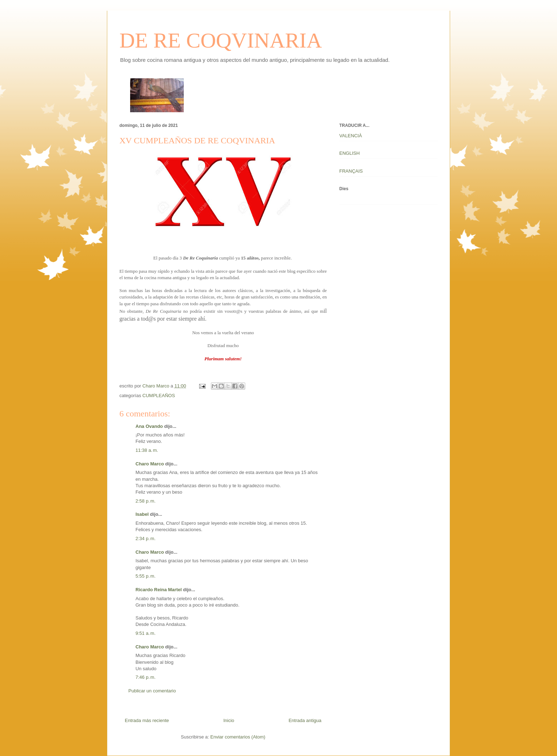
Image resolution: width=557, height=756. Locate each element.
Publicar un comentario (152, 691)
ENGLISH (349, 153)
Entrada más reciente (147, 720)
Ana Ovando (149, 426)
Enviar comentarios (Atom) (238, 737)
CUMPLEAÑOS (159, 396)
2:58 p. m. (146, 501)
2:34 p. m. (146, 538)
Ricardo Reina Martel (159, 590)
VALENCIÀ (351, 136)
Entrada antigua (305, 720)
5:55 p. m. (146, 576)
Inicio (229, 720)
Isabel (142, 514)
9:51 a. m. (146, 633)
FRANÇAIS (351, 171)
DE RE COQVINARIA (221, 40)
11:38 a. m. (147, 450)
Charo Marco (150, 464)
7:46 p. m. (146, 677)
